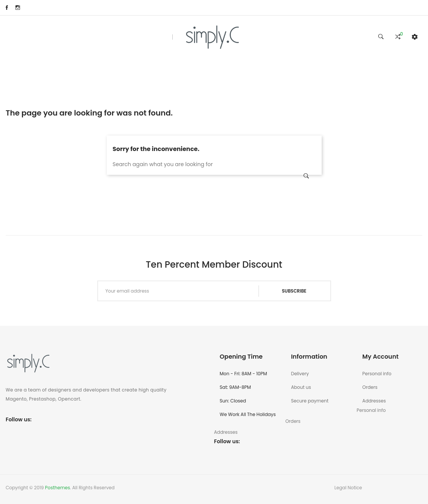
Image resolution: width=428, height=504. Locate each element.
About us (301, 387)
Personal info (377, 374)
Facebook (7, 8)
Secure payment (310, 401)
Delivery (300, 374)
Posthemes (57, 488)
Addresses (374, 401)
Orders (370, 387)
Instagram (18, 8)
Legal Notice (348, 488)
